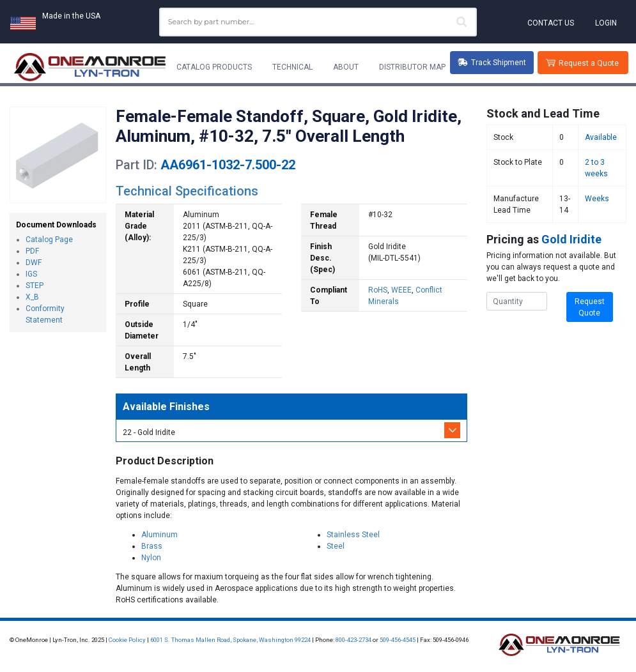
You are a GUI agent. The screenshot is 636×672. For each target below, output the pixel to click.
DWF (34, 263)
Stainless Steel (353, 535)
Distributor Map (412, 67)
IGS (31, 274)
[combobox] (318, 22)
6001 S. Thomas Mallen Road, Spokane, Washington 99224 (230, 640)
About (346, 67)
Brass (152, 546)
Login (606, 23)
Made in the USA (71, 16)
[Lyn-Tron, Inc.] (90, 67)
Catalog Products (214, 67)
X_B (32, 297)
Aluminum (159, 535)
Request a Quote (589, 63)
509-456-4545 (398, 640)
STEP (35, 286)
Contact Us (551, 23)
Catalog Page (49, 240)
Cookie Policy (127, 640)
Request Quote (590, 307)
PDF (32, 251)
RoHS (378, 290)
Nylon (151, 558)
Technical (292, 67)
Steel (336, 546)
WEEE (401, 290)
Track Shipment (492, 63)
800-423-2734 (353, 640)
